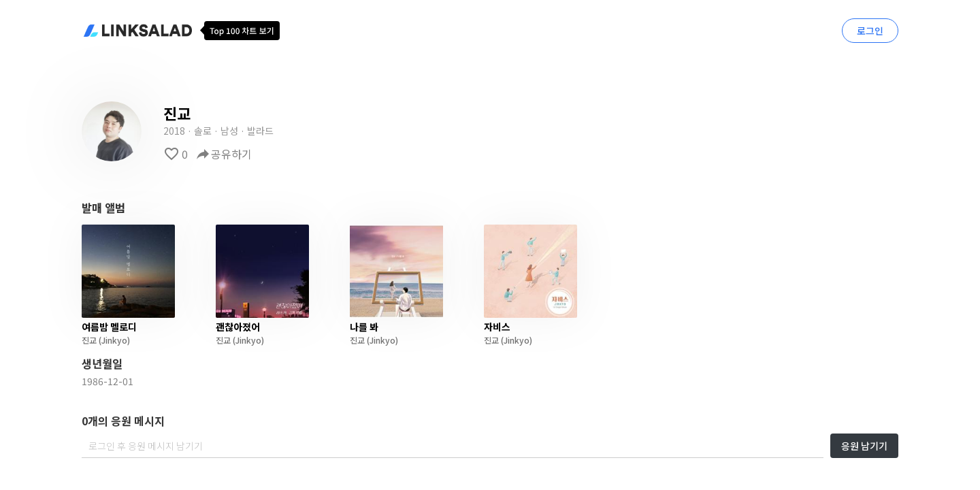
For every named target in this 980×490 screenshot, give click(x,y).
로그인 (870, 31)
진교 (89, 340)
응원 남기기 (864, 446)
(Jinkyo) (113, 340)
